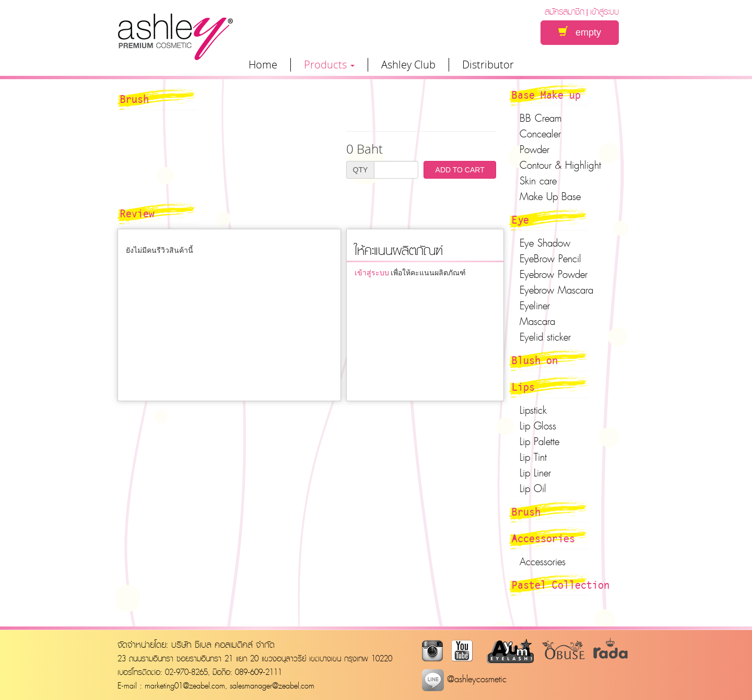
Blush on (535, 360)
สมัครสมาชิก (565, 11)
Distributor (488, 65)
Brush (526, 511)
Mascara (537, 321)
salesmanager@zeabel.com (272, 685)
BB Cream (541, 118)
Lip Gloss (538, 426)
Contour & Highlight (560, 165)
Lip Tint (533, 457)
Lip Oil (533, 488)
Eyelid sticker (545, 337)
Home (263, 65)
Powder (534, 149)
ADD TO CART (460, 170)
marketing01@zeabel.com (185, 685)
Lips (523, 387)
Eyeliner (535, 306)
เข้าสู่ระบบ (604, 11)
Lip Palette (539, 441)
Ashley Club (408, 65)
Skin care (538, 181)
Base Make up (546, 95)
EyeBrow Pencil (550, 259)
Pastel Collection (561, 585)
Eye (520, 219)
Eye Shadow (545, 243)
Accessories (543, 538)
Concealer (540, 134)
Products (329, 65)
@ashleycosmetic (464, 679)
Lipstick (533, 410)
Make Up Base (550, 196)
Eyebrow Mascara (556, 290)
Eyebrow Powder (554, 274)
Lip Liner (535, 473)
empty (580, 32)
